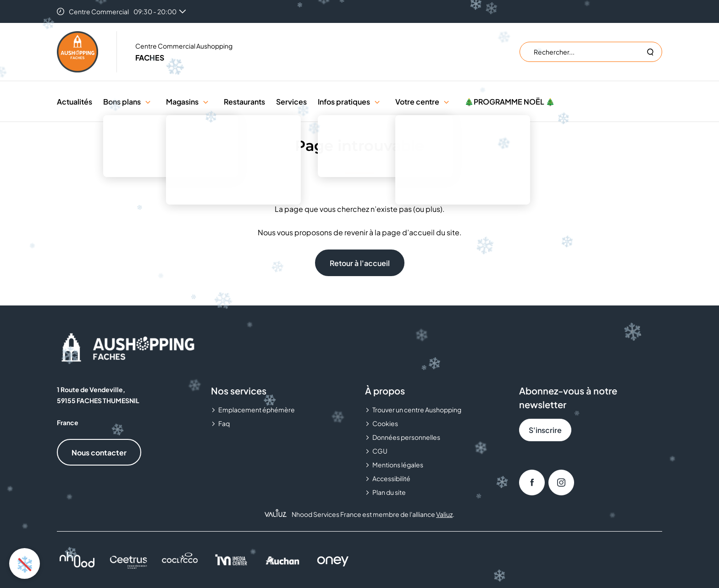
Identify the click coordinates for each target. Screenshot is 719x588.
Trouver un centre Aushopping (417, 410)
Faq (224, 423)
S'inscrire (545, 430)
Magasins (182, 102)
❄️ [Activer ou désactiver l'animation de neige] (25, 563)
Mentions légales (398, 465)
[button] (148, 102)
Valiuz (444, 514)
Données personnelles (406, 437)
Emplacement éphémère (257, 410)
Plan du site (389, 492)
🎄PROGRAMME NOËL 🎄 (510, 102)
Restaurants (244, 102)
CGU (380, 451)
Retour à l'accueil (360, 263)
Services (291, 102)
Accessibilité (391, 478)
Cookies (385, 423)
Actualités (75, 102)
